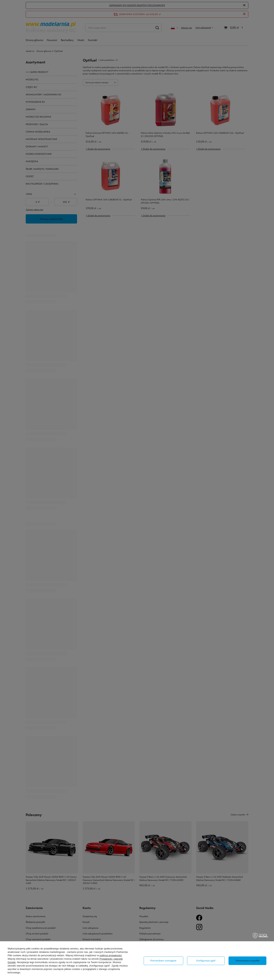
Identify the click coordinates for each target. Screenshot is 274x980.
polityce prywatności (111, 955)
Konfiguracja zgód (206, 961)
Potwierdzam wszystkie (248, 961)
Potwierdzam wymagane (163, 961)
